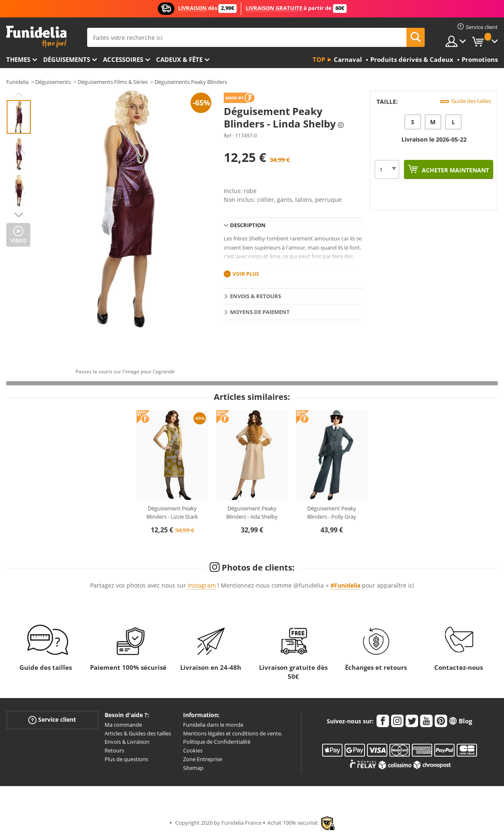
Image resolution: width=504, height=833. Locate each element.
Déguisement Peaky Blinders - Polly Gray (332, 512)
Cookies (193, 750)
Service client (52, 719)
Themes (18, 59)
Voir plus (246, 274)
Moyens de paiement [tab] (260, 312)
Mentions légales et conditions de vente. (233, 733)
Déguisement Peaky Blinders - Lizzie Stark (172, 512)
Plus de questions (126, 759)
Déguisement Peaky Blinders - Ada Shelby (252, 512)
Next (19, 215)
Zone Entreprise (203, 759)
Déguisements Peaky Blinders (191, 82)
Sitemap (193, 768)
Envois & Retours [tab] (256, 296)
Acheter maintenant (455, 170)
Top (319, 59)
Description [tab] (248, 225)
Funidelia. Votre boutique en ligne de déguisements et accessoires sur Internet (36, 37)
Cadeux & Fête (179, 59)
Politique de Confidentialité (217, 742)
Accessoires (123, 59)
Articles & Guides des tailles (138, 733)
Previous (19, 95)
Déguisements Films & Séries (113, 82)
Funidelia (17, 82)
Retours (114, 750)
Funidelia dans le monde (213, 725)
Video (18, 241)
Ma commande (123, 725)
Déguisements (67, 59)
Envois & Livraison (127, 742)
